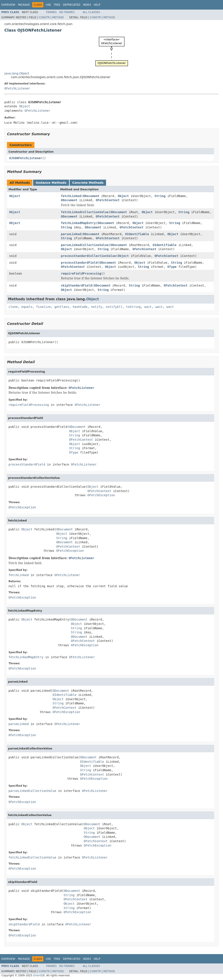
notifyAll (114, 307)
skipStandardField (77, 285)
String (160, 196)
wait (148, 307)
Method (58, 17)
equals (27, 307)
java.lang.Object (17, 73)
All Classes (91, 12)
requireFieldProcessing (81, 273)
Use (48, 5)
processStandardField (79, 263)
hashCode (80, 307)
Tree (57, 5)
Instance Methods (51, 183)
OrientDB (39, 975)
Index (87, 5)
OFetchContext (108, 200)
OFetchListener (17, 88)
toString (133, 307)
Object (24, 106)
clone (13, 307)
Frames (52, 12)
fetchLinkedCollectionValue (85, 212)
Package (24, 5)
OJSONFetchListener (26, 158)
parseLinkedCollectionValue (85, 245)
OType (172, 267)
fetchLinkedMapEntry (78, 223)
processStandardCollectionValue (89, 256)
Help (97, 5)
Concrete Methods (88, 183)
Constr (44, 17)
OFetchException (101, 495)
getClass (62, 307)
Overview (8, 5)
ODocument (91, 196)
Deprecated (72, 5)
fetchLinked (71, 196)
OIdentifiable (137, 234)
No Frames (67, 12)
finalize (43, 307)
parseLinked (71, 234)
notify (97, 307)
